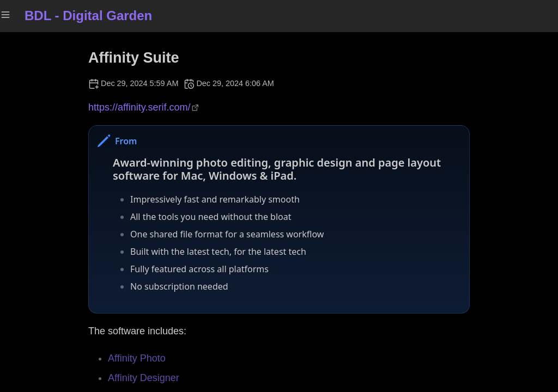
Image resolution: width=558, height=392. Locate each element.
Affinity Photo (137, 358)
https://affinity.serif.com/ (139, 107)
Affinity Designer (144, 378)
